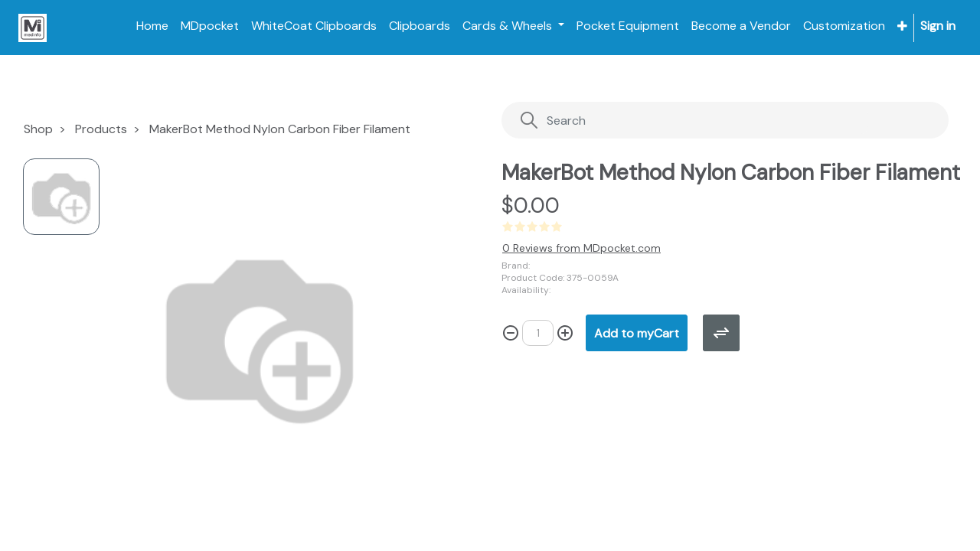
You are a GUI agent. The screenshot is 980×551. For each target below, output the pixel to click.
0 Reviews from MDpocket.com (581, 248)
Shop (38, 129)
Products (101, 129)
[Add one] (565, 333)
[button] (902, 26)
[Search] (694, 121)
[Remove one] (511, 333)
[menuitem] (152, 26)
